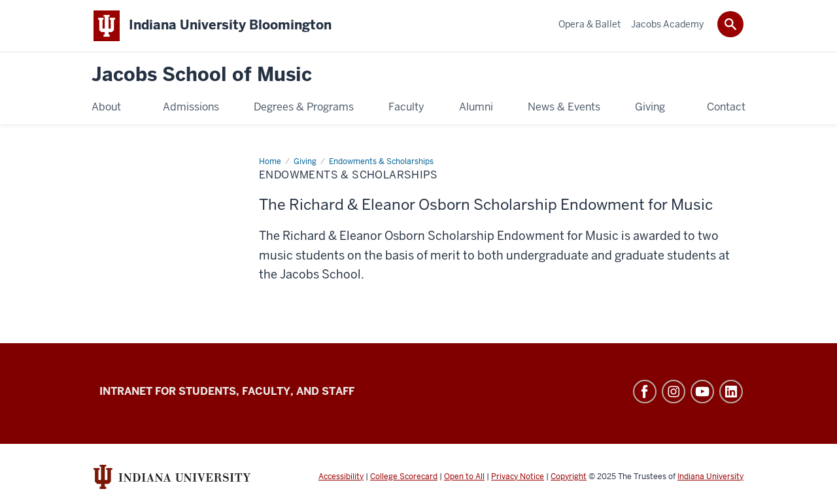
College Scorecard (404, 477)
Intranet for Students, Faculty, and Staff (227, 391)
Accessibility (341, 477)
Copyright (569, 477)
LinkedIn (731, 392)
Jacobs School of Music (202, 75)
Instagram (674, 392)
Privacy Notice (518, 477)
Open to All (464, 477)
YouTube (702, 392)
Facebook (645, 392)
